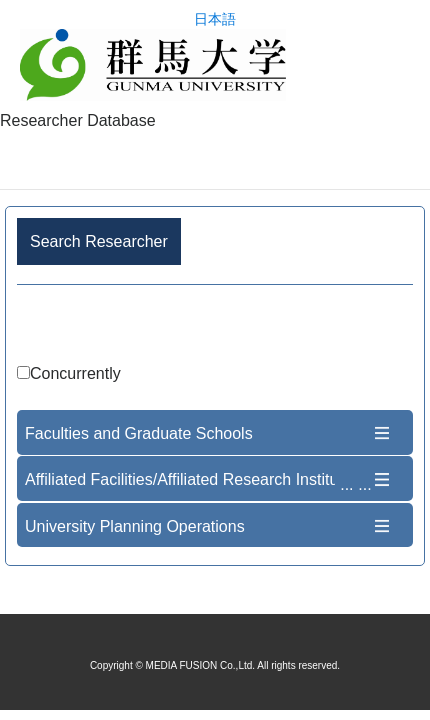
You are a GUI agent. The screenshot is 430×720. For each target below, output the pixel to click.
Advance (215, 327)
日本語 (215, 19)
